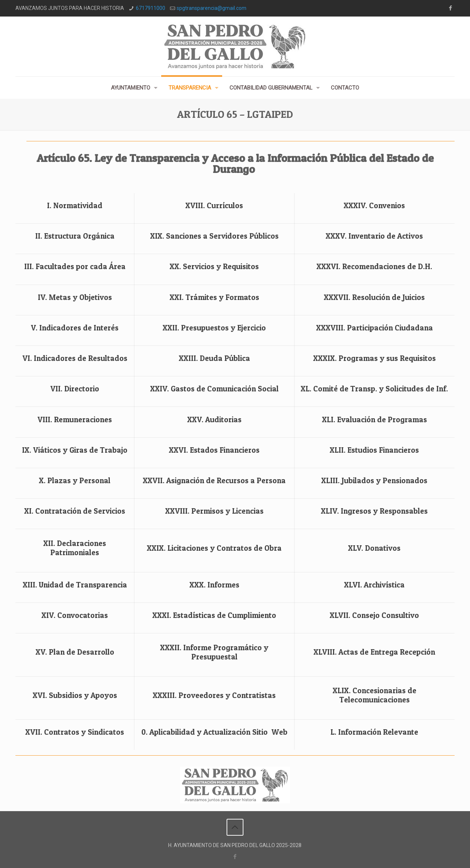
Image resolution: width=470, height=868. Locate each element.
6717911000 (151, 8)
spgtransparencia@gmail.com (211, 8)
